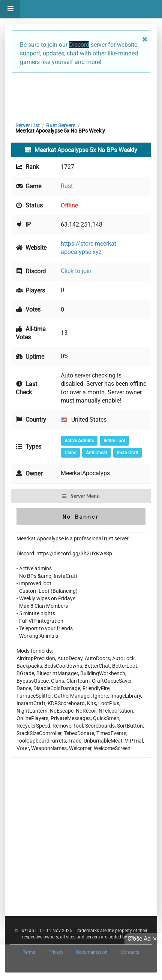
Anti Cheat (97, 453)
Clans (70, 453)
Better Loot (114, 441)
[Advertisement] (81, 95)
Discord (79, 45)
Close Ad (143, 939)
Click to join (76, 271)
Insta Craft (128, 453)
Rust (67, 186)
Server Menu (81, 496)
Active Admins (79, 441)
